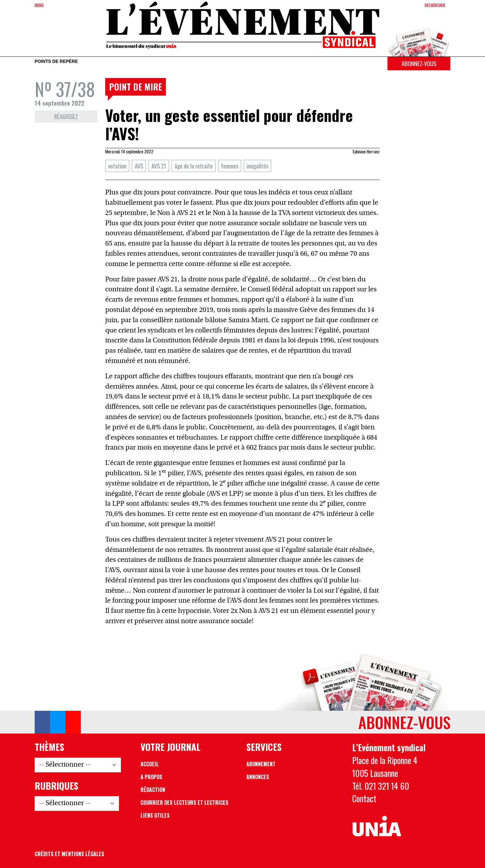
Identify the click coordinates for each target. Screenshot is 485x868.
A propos (151, 777)
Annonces (258, 777)
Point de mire (136, 87)
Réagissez (66, 116)
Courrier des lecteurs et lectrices (184, 803)
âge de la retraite (194, 166)
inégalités (257, 166)
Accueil (150, 764)
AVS (139, 166)
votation (117, 166)
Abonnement (261, 764)
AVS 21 (159, 166)
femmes (230, 166)
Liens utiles (155, 815)
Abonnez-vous (419, 63)
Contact (364, 798)
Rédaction (153, 790)
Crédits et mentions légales (69, 854)
